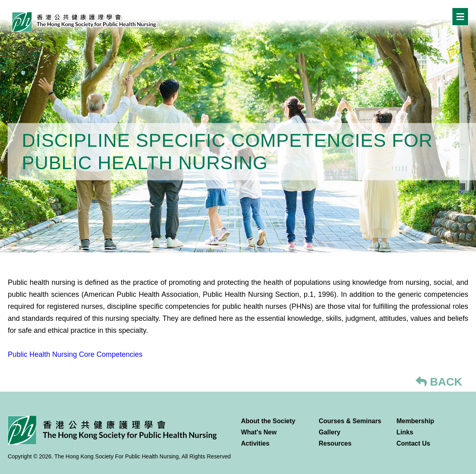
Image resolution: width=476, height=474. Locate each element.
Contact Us (413, 443)
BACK (439, 382)
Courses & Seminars (350, 421)
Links (405, 432)
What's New (259, 432)
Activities (255, 443)
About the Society (268, 421)
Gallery (330, 432)
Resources (335, 443)
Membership (415, 421)
